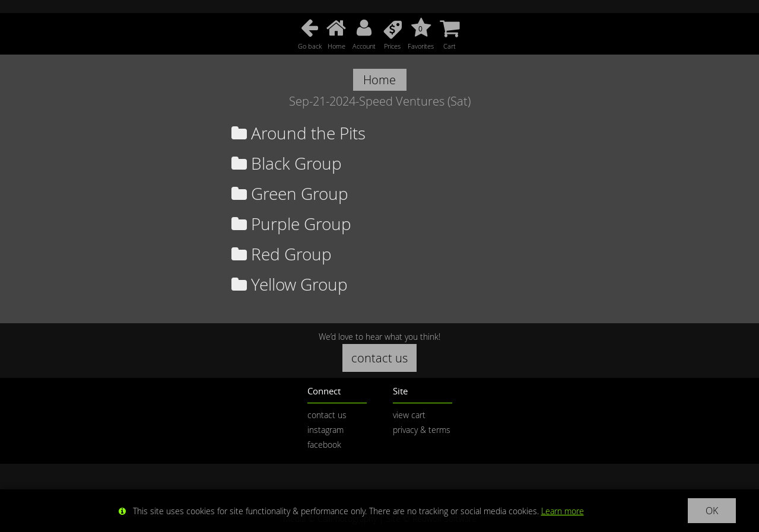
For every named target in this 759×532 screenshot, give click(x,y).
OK (712, 511)
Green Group (290, 194)
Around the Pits (298, 133)
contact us (379, 358)
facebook (324, 445)
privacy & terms (422, 430)
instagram (325, 430)
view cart (409, 415)
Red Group (282, 254)
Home (379, 80)
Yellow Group (290, 284)
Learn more (563, 511)
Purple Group (291, 224)
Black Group (287, 163)
